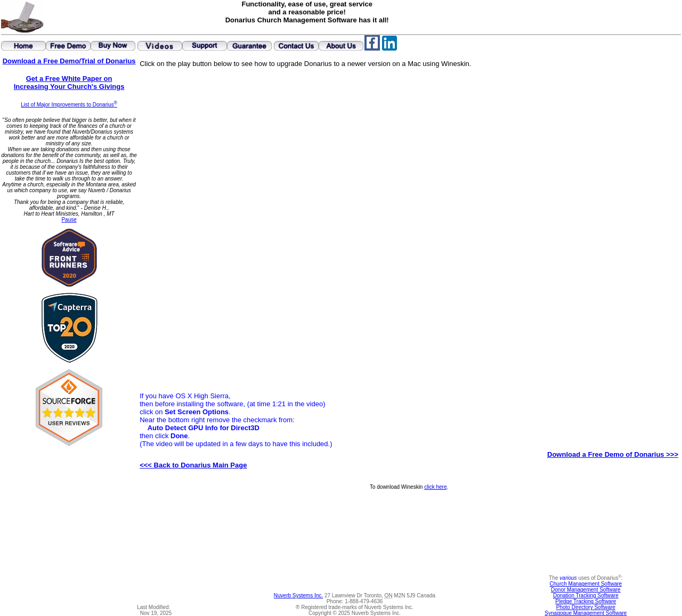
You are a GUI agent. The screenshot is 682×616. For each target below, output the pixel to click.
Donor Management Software (586, 590)
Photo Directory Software (586, 607)
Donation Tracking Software (586, 596)
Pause (69, 220)
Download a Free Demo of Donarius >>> (613, 454)
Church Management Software (586, 584)
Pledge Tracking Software (586, 601)
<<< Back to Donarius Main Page (193, 465)
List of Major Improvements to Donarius (69, 105)
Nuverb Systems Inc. (298, 596)
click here (435, 487)
